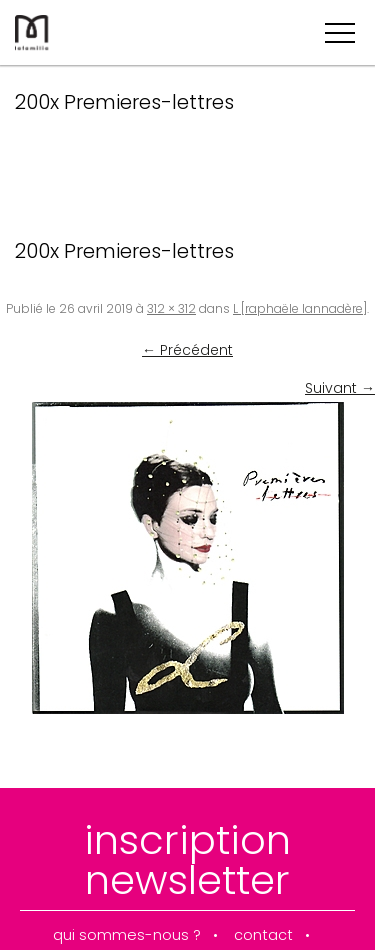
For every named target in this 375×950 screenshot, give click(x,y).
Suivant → (340, 388)
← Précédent (187, 350)
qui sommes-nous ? (127, 935)
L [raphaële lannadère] (300, 308)
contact (263, 935)
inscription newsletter (187, 860)
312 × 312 (171, 308)
